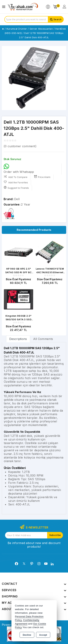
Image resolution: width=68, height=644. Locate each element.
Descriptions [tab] (18, 339)
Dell (17, 199)
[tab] (18, 339)
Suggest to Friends (16, 188)
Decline (27, 635)
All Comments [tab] (43, 339)
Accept (43, 635)
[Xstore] (23, 7)
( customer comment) (20, 146)
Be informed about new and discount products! (34, 545)
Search (57, 19)
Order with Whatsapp (19, 169)
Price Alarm (42, 177)
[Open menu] (5, 7)
